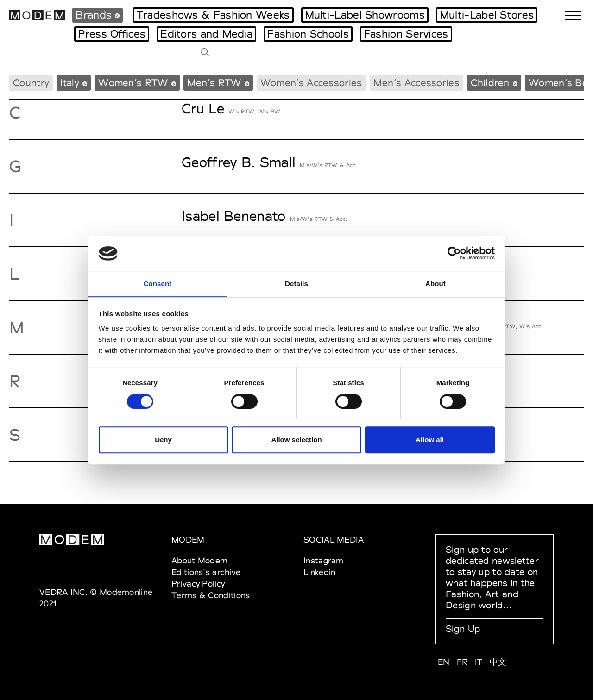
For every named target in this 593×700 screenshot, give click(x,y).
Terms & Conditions (211, 595)
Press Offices (112, 34)
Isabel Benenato (234, 216)
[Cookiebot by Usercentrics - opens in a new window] (454, 253)
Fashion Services (406, 34)
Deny (163, 440)
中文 (498, 662)
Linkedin (319, 572)
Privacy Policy (198, 584)
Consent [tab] (158, 284)
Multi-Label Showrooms (365, 15)
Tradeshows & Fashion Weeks (213, 15)
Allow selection (296, 440)
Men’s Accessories (416, 83)
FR (462, 662)
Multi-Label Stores (487, 15)
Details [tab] (296, 284)
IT (479, 662)
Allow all (430, 440)
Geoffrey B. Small (239, 162)
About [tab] (435, 284)
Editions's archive (206, 572)
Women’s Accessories (311, 83)
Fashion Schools (308, 34)
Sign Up (463, 629)
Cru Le (203, 109)
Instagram (324, 560)
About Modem (199, 560)
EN (444, 662)
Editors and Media (206, 34)
